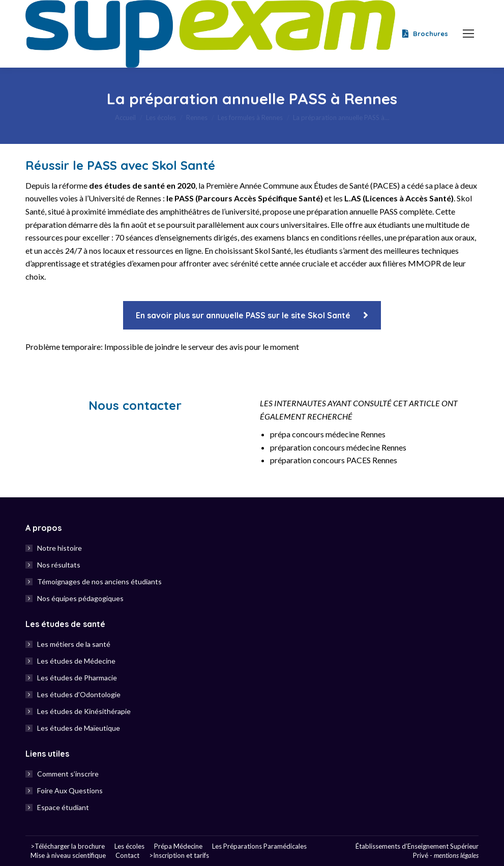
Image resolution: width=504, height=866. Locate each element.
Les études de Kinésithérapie (84, 711)
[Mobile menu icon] (468, 34)
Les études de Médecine (76, 661)
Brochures (424, 34)
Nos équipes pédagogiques (80, 598)
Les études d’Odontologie (79, 694)
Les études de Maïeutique (79, 728)
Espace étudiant (63, 807)
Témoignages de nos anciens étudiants (99, 581)
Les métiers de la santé (74, 644)
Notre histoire (60, 548)
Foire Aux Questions (70, 790)
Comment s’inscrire (68, 774)
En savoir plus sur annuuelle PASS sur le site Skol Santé (252, 315)
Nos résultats (59, 565)
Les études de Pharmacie (77, 678)
